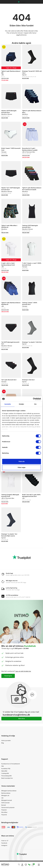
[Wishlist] (26, 865)
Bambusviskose (6, 793)
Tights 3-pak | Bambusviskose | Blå (11, 72)
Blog (3, 743)
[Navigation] (39, 865)
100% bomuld (5, 803)
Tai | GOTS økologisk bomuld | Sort (10, 343)
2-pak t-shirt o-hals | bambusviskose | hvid (8, 264)
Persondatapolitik (6, 776)
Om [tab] (35, 404)
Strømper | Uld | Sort (28, 380)
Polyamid (4, 815)
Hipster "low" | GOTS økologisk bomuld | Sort (11, 189)
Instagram (4, 845)
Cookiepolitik (5, 773)
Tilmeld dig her (8, 676)
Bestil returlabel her (7, 778)
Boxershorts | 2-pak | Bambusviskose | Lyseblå (30, 149)
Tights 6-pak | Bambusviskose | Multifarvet (11, 304)
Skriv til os (22, 719)
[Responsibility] (29, 865)
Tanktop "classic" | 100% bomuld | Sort (30, 304)
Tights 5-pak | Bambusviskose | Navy (32, 112)
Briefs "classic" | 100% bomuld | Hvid (11, 149)
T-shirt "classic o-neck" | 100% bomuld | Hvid (32, 264)
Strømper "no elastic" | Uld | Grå (32, 342)
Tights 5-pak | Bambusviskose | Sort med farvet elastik (32, 189)
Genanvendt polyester (8, 807)
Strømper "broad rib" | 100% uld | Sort (32, 72)
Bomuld (4, 805)
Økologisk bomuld (7, 800)
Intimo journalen (6, 740)
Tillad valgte (21, 467)
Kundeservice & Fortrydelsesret (11, 764)
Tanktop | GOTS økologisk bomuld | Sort (30, 226)
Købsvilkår (4, 771)
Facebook (4, 843)
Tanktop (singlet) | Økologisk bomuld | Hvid (10, 496)
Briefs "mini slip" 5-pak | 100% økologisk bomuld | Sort (31, 496)
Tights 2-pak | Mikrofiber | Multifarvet (9, 226)
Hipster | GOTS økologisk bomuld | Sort (9, 112)
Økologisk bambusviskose (9, 791)
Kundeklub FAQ (6, 769)
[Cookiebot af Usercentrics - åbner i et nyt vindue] (33, 399)
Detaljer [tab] (22, 404)
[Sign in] (22, 865)
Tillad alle (21, 461)
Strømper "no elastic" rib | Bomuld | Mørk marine (9, 535)
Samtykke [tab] (8, 404)
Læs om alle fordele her (23, 671)
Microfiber (4, 812)
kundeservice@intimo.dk (16, 715)
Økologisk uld (5, 795)
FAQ (3, 766)
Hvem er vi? (5, 841)
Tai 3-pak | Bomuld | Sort (9, 380)
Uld (2, 798)
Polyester (4, 810)
